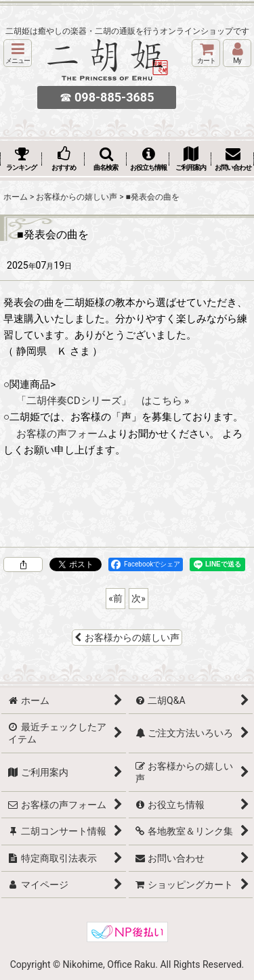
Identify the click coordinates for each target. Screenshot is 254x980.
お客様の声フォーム (62, 434)
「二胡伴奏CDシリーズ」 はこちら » (103, 401)
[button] (18, 53)
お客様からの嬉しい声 (127, 638)
